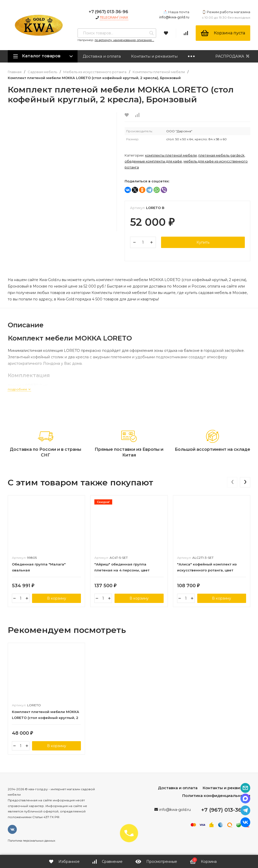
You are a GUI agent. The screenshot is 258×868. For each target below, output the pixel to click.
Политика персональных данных (32, 841)
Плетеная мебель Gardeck (221, 155)
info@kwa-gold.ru (174, 17)
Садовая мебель (42, 72)
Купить (203, 242)
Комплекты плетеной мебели (159, 72)
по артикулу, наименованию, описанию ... (124, 40)
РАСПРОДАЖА (233, 56)
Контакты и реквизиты (154, 56)
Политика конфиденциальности (216, 796)
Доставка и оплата (102, 56)
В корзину (57, 598)
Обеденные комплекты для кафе (153, 161)
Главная (15, 72)
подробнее (19, 389)
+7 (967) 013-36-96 (108, 12)
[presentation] (232, 482)
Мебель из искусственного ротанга (95, 72)
